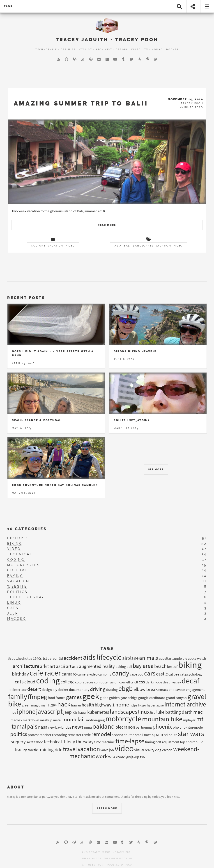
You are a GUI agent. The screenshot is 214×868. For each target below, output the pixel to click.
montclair (74, 719)
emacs (163, 690)
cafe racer (45, 673)
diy (55, 690)
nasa (43, 727)
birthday (20, 674)
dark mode (154, 682)
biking (15, 544)
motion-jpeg (95, 720)
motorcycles (24, 565)
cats (13, 608)
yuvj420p (132, 757)
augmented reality (97, 666)
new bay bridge (60, 727)
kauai (82, 712)
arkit (44, 666)
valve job (107, 750)
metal (57, 720)
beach (160, 666)
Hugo (128, 865)
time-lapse (130, 741)
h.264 (52, 705)
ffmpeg (37, 697)
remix (86, 735)
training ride (50, 750)
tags (8, 6)
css (142, 682)
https (134, 705)
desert (34, 689)
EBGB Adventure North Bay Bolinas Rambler (55, 485)
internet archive (185, 704)
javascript (49, 711)
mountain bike (162, 719)
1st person (50, 658)
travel (70, 749)
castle (162, 674)
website (17, 586)
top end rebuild (192, 742)
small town (143, 735)
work (102, 756)
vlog (158, 750)
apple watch (197, 658)
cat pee (174, 674)
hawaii (76, 705)
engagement (195, 690)
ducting (112, 690)
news (78, 727)
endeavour (177, 690)
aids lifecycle (102, 657)
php (176, 727)
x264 (112, 757)
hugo (142, 705)
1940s (37, 658)
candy (121, 673)
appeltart (166, 658)
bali (127, 246)
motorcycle (123, 719)
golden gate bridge (123, 698)
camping (105, 674)
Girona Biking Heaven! (135, 351)
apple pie (180, 658)
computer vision (106, 682)
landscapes (143, 246)
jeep (13, 613)
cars (150, 673)
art (52, 666)
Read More (107, 225)
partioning (144, 727)
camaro (69, 674)
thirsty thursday (78, 742)
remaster (75, 735)
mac (198, 712)
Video (136, 49)
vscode (167, 750)
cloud (30, 682)
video (70, 246)
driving (98, 689)
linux (14, 603)
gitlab (104, 698)
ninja (88, 727)
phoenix (162, 726)
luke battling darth (174, 712)
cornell (125, 682)
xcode (120, 757)
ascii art (64, 666)
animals (148, 658)
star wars (191, 734)
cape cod (137, 674)
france (61, 698)
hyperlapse (155, 705)
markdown (31, 720)
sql (166, 735)
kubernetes (98, 712)
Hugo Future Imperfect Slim (112, 859)
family (15, 576)
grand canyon (176, 698)
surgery (18, 742)
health (88, 705)
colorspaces (84, 682)
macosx (16, 619)
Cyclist (86, 49)
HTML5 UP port (95, 865)
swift (30, 742)
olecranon (125, 727)
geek (91, 696)
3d (61, 658)
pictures (18, 538)
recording (60, 735)
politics (17, 592)
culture (38, 246)
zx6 (142, 757)
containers (112, 797)
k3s (75, 712)
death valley (172, 682)
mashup (46, 720)
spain (158, 734)
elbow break (146, 689)
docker (63, 690)
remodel (101, 734)
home (122, 704)
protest (33, 735)
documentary (79, 690)
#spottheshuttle (20, 658)
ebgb (126, 688)
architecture (26, 666)
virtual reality (144, 750)
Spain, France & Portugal (37, 420)
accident (73, 658)
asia (118, 246)
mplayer (189, 720)
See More (156, 470)
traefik (33, 750)
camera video (87, 674)
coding (16, 560)
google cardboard (152, 698)
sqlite (173, 735)
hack (64, 704)
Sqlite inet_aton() (131, 420)
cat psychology (191, 674)
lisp (153, 712)
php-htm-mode (191, 727)
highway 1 (105, 705)
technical (20, 554)
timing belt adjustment (162, 742)
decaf (190, 681)
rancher (45, 735)
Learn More (107, 808)
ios (14, 712)
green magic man (35, 705)
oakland (104, 726)
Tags (107, 649)
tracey (21, 750)
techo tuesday (26, 597)
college (67, 682)
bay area (143, 666)
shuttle (129, 735)
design (47, 690)
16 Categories (27, 529)
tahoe (39, 742)
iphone (26, 712)
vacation (56, 246)
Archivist (104, 49)
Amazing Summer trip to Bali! (81, 103)
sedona (117, 735)
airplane (130, 658)
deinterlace (18, 690)
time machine (105, 742)
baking (121, 666)
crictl (134, 682)
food (51, 698)
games (74, 697)
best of (172, 666)
